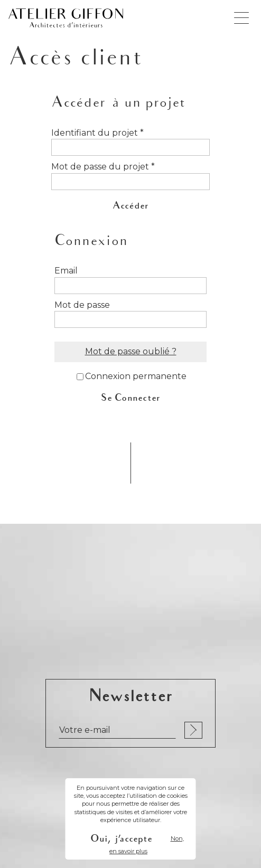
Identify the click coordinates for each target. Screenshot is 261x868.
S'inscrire (193, 730)
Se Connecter (131, 398)
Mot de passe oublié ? (131, 351)
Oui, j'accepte (121, 839)
